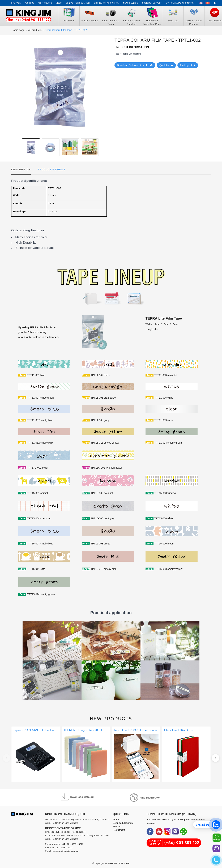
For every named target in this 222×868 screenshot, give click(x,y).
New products (111, 719)
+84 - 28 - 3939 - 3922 (72, 844)
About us (29, 3)
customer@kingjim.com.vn (65, 851)
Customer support (152, 3)
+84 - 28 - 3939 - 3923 (61, 848)
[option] (60, 87)
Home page (15, 3)
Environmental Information (180, 3)
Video (59, 3)
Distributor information (106, 3)
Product (117, 819)
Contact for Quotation (78, 3)
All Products (45, 3)
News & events (131, 3)
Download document (123, 823)
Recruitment (119, 830)
